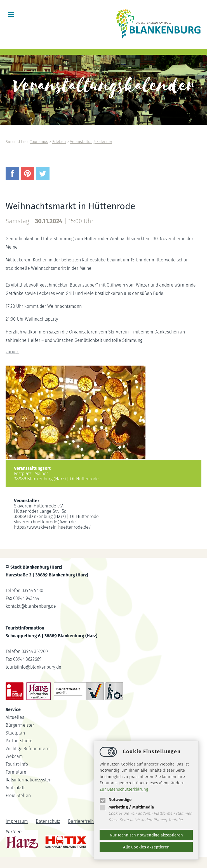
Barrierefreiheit (83, 821)
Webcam (14, 756)
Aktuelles (15, 717)
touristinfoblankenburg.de (33, 667)
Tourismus (39, 142)
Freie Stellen (18, 796)
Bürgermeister (20, 725)
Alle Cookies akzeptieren (146, 847)
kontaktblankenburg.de (31, 606)
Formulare (16, 772)
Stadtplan (15, 733)
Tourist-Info (17, 764)
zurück (12, 352)
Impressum (17, 821)
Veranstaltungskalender (91, 142)
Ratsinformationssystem (29, 780)
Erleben (59, 142)
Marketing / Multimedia (127, 807)
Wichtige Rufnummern (28, 749)
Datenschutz (48, 821)
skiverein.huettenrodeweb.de (45, 522)
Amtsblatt (15, 788)
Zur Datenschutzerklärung (124, 789)
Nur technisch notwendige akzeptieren (146, 835)
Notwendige (116, 800)
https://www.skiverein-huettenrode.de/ (52, 527)
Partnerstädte (19, 741)
